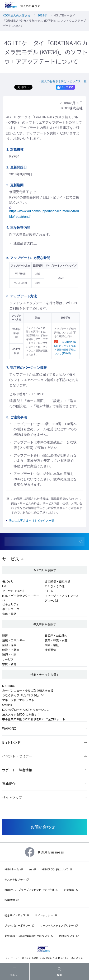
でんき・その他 (55, 586)
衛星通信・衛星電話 (57, 581)
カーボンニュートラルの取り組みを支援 (28, 690)
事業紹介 (9, 784)
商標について (67, 936)
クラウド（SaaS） (14, 591)
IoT (4, 586)
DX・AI (49, 591)
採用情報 (10, 900)
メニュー (15, 973)
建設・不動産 (11, 650)
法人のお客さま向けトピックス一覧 (64, 81)
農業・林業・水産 (56, 640)
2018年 (42, 15)
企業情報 (69, 890)
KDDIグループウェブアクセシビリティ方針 (29, 890)
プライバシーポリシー (18, 925)
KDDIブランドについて (55, 869)
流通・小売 (9, 654)
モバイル (8, 581)
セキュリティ (11, 604)
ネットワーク (11, 609)
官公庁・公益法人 (56, 635)
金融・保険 (9, 645)
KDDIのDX (8, 686)
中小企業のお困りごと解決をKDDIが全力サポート (34, 719)
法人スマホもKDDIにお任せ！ (21, 714)
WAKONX (9, 728)
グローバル (52, 600)
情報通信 (50, 650)
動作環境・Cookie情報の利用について (27, 936)
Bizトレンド (11, 742)
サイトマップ (12, 797)
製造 (5, 635)
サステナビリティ (15, 879)
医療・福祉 (52, 645)
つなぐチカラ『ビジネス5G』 (21, 695)
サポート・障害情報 (17, 770)
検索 (59, 972)
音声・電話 (9, 614)
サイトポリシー (44, 915)
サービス (11, 559)
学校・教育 (9, 664)
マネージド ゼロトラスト (18, 700)
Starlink (7, 705)
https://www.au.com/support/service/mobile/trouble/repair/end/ (44, 212)
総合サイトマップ (15, 915)
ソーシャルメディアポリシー (57, 925)
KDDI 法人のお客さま (17, 15)
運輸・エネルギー (14, 640)
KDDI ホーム (12, 869)
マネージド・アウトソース (62, 596)
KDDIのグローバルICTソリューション (26, 709)
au (30, 869)
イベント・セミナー (17, 756)
